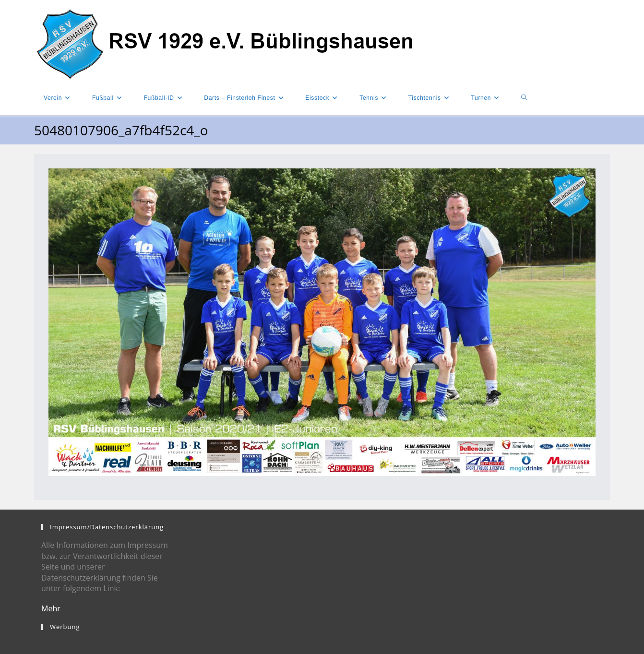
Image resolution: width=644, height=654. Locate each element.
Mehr (51, 608)
